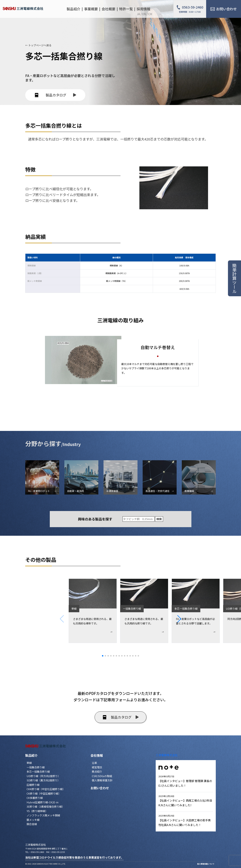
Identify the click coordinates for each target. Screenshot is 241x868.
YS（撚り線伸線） (37, 811)
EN (144, 14)
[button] (209, 619)
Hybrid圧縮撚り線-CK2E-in (42, 802)
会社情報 (97, 755)
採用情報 (144, 9)
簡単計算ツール (234, 278)
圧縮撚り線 (33, 785)
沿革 (94, 763)
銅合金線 (32, 824)
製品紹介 (31, 755)
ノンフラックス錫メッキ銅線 (43, 815)
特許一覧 (126, 9)
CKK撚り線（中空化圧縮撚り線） (46, 789)
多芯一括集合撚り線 (38, 772)
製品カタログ (55, 95)
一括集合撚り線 (36, 767)
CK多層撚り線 (35, 798)
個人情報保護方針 (102, 780)
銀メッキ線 (33, 820)
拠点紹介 (97, 772)
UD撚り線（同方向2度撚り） (43, 776)
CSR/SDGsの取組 (102, 776)
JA (138, 14)
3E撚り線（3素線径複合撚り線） (45, 807)
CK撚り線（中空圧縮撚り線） (44, 793)
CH (150, 14)
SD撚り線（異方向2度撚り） (43, 780)
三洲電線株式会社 (167, 755)
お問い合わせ (100, 788)
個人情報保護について (206, 864)
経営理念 (97, 767)
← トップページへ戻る (38, 45)
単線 (29, 763)
